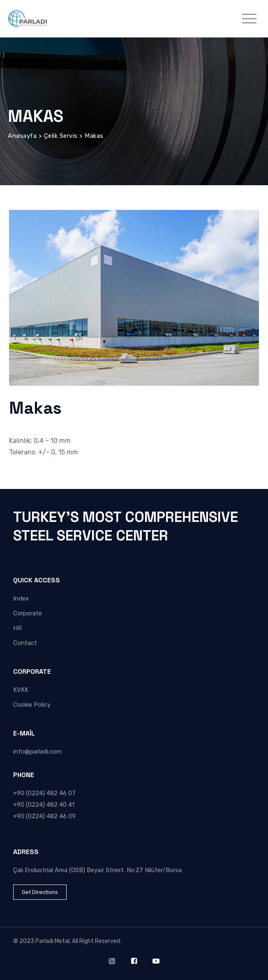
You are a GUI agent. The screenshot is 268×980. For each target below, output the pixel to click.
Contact (25, 643)
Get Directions (40, 892)
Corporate (28, 613)
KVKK (21, 690)
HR (17, 628)
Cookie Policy (32, 705)
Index (21, 598)
